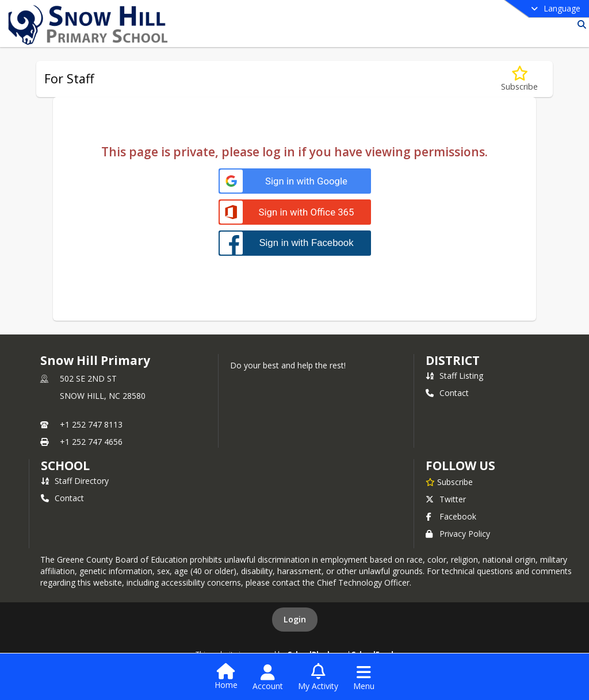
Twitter (446, 499)
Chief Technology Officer (363, 582)
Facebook (451, 516)
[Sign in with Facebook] (295, 243)
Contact (447, 393)
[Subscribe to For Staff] (519, 79)
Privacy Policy (458, 534)
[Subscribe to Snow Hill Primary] (449, 482)
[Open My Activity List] (318, 678)
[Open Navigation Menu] (364, 678)
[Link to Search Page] (580, 24)
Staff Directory (75, 481)
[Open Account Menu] (268, 678)
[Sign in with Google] (295, 181)
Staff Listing (454, 376)
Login (295, 619)
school (65, 466)
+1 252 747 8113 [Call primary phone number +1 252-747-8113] (91, 424)
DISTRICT (453, 360)
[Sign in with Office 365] (295, 212)
